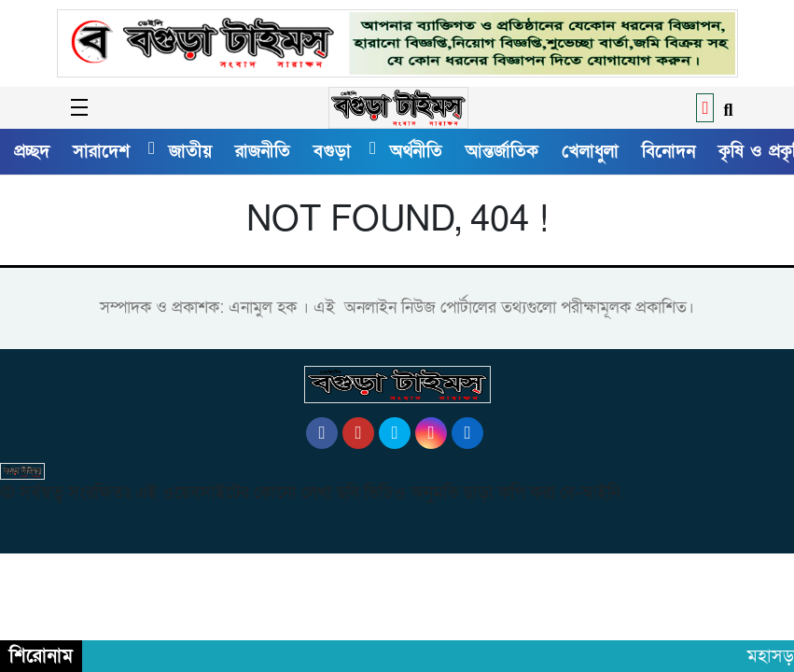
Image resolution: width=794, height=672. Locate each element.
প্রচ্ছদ (32, 151)
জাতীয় (190, 151)
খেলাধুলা (590, 151)
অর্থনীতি (416, 151)
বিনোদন (669, 151)
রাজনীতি (263, 151)
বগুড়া (332, 151)
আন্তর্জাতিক (502, 151)
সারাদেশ (101, 151)
